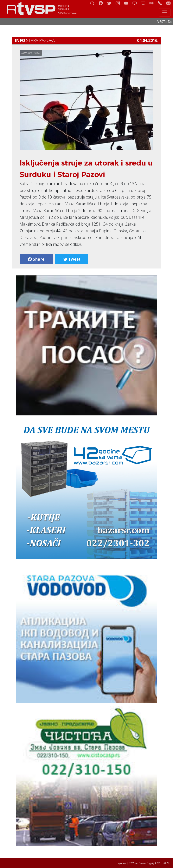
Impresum (122, 863)
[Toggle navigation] (165, 12)
